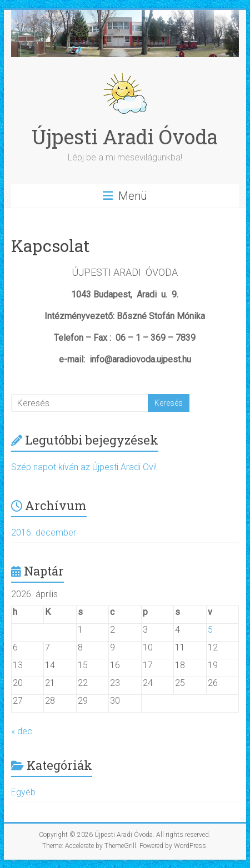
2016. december (44, 533)
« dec (22, 731)
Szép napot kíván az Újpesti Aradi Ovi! (84, 467)
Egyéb (23, 792)
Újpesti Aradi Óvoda (125, 137)
